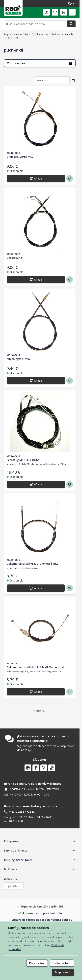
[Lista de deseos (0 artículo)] (55, 12)
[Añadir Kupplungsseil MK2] (36, 381)
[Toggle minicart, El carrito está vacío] (64, 12)
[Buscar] (71, 24)
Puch (28, 34)
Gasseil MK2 (14, 258)
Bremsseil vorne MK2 (20, 157)
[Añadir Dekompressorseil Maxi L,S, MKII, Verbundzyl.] (36, 692)
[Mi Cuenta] (46, 12)
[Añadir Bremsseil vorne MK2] (36, 179)
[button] (40, 841)
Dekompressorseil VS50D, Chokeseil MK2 (32, 564)
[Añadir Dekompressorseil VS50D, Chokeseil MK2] (36, 588)
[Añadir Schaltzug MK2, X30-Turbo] (36, 484)
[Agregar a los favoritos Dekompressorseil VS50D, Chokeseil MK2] (70, 588)
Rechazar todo (62, 963)
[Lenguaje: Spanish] (71, 3)
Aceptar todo (63, 972)
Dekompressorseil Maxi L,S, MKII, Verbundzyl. (35, 667)
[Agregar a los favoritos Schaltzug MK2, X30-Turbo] (70, 484)
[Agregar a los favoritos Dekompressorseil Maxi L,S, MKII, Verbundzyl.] (70, 692)
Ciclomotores (41, 34)
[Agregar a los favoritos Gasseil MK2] (70, 280)
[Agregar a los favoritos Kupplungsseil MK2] (70, 381)
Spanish (12, 886)
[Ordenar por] (51, 80)
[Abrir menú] (72, 12)
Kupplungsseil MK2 (19, 359)
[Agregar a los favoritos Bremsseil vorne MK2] (70, 179)
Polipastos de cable (63, 34)
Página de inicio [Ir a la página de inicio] (13, 34)
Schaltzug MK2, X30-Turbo (23, 460)
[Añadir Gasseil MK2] (36, 280)
